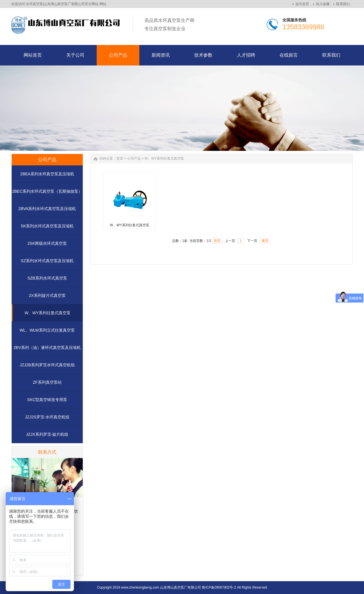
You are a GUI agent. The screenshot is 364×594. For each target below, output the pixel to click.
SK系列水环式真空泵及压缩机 (47, 226)
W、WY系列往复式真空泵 (48, 313)
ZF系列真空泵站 (47, 382)
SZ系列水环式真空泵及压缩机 (47, 261)
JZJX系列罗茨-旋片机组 (47, 434)
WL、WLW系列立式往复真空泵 (47, 330)
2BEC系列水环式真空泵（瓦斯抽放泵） (47, 191)
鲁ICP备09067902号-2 (219, 587)
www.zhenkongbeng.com (140, 587)
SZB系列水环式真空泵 (47, 278)
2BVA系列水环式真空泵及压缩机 (47, 209)
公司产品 (134, 159)
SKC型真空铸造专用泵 (47, 400)
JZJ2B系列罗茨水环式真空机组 (47, 365)
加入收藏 (323, 4)
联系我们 (343, 4)
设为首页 (302, 4)
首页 (120, 159)
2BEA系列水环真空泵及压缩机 (47, 174)
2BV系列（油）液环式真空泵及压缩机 (47, 348)
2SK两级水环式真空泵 (47, 243)
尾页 (265, 241)
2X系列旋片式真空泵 (47, 295)
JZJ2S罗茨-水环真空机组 (47, 417)
